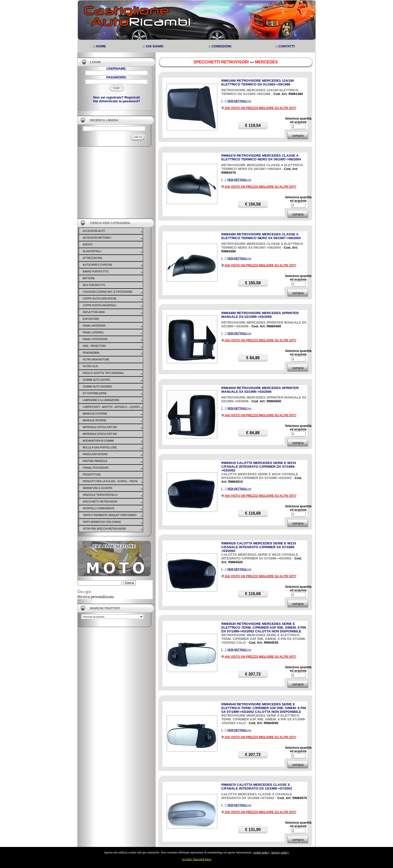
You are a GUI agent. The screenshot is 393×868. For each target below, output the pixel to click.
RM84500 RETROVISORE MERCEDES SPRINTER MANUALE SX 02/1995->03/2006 (260, 390)
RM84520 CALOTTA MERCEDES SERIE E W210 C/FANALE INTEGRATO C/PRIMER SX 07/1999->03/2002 (259, 547)
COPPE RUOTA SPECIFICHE (100, 299)
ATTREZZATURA (92, 258)
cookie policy (261, 852)
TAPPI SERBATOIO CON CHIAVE (102, 522)
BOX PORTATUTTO (94, 285)
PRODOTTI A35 (92, 475)
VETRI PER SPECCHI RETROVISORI (104, 529)
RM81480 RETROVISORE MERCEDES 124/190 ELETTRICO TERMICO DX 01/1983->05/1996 (258, 82)
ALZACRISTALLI (92, 251)
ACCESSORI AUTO (94, 231)
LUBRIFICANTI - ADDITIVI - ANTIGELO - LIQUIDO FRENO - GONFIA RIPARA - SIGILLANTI (111, 410)
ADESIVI (88, 245)
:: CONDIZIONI (220, 46)
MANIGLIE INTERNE (94, 420)
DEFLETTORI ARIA (94, 312)
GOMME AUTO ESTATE (96, 380)
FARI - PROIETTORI (94, 346)
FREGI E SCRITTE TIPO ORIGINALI (103, 373)
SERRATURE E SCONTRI (97, 488)
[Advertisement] (115, 182)
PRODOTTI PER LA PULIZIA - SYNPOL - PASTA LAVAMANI (110, 485)
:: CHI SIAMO (153, 46)
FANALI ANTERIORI (94, 326)
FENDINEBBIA (91, 353)
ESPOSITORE (91, 319)
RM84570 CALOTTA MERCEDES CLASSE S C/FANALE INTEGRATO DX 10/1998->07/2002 (257, 787)
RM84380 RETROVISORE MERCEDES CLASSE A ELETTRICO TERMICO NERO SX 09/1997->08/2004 (261, 236)
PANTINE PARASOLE (95, 461)
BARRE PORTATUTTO (96, 272)
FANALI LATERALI (93, 332)
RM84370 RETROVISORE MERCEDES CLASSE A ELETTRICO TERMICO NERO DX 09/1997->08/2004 (261, 157)
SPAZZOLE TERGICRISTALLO (100, 495)
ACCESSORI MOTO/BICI (97, 238)
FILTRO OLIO (90, 366)
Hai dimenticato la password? (117, 101)
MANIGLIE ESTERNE (95, 414)
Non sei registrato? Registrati (117, 97)
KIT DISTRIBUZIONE (95, 393)
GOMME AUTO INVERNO (97, 387)
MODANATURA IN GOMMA (98, 441)
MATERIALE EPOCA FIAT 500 (100, 427)
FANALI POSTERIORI (95, 339)
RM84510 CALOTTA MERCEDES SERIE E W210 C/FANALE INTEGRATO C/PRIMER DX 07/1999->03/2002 (259, 467)
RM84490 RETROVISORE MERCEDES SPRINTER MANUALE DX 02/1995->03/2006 (260, 315)
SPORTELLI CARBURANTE (99, 508)
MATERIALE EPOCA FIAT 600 (100, 434)
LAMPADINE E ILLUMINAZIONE (101, 400)
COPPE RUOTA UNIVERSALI (100, 305)
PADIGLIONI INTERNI (95, 454)
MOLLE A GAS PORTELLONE (100, 448)
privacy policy (280, 852)
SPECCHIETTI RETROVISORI (100, 502)
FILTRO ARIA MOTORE (96, 360)
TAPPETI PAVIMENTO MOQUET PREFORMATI (110, 515)
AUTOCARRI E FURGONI (97, 265)
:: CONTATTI (285, 46)
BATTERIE (89, 278)
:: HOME (99, 46)
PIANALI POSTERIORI (96, 468)
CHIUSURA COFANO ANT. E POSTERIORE (108, 292)
